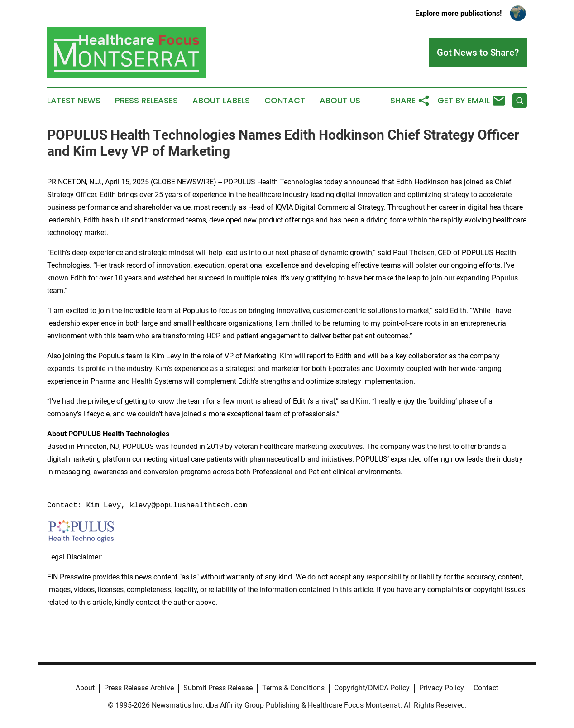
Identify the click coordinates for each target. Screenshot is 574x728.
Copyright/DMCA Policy (372, 688)
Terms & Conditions (293, 688)
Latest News (74, 101)
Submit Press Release (218, 688)
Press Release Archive (139, 688)
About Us (340, 101)
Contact (285, 101)
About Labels (221, 101)
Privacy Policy (442, 688)
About (85, 688)
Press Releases (146, 101)
